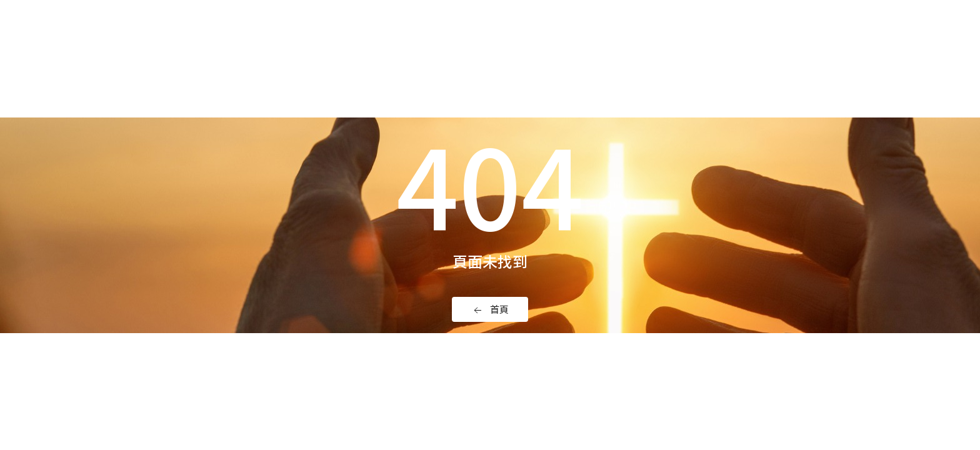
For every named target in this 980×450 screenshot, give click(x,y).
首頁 (490, 310)
